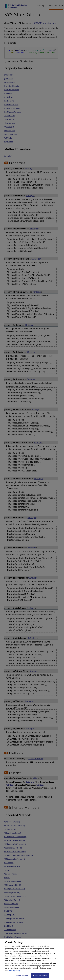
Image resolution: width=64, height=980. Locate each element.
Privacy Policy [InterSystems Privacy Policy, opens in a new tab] (15, 972)
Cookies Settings (21, 977)
